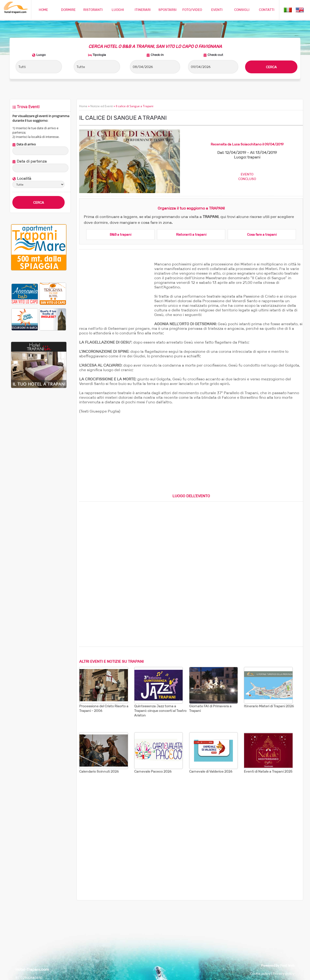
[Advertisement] (116, 292)
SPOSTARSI (167, 10)
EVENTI (217, 10)
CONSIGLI (242, 10)
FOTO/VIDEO (192, 10)
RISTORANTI (93, 10)
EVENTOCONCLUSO (247, 177)
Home (83, 106)
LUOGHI (118, 10)
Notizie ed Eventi (102, 106)
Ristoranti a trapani (191, 234)
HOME (43, 10)
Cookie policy (260, 973)
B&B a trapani (120, 234)
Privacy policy (284, 973)
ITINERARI (143, 10)
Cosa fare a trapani (262, 234)
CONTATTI (267, 10)
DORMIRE (68, 10)
